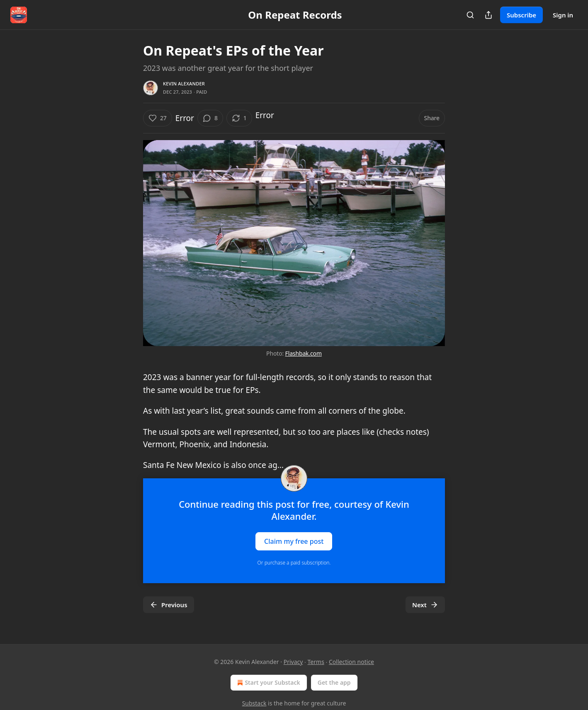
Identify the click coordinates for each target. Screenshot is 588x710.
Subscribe (521, 15)
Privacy (293, 662)
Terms (316, 662)
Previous (169, 605)
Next (425, 605)
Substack (254, 703)
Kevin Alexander (184, 84)
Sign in (563, 15)
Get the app (334, 682)
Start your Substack (268, 683)
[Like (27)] (158, 118)
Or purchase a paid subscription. (294, 563)
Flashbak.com (304, 353)
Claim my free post (294, 541)
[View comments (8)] (210, 118)
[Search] (470, 15)
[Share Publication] (488, 15)
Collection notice (351, 662)
